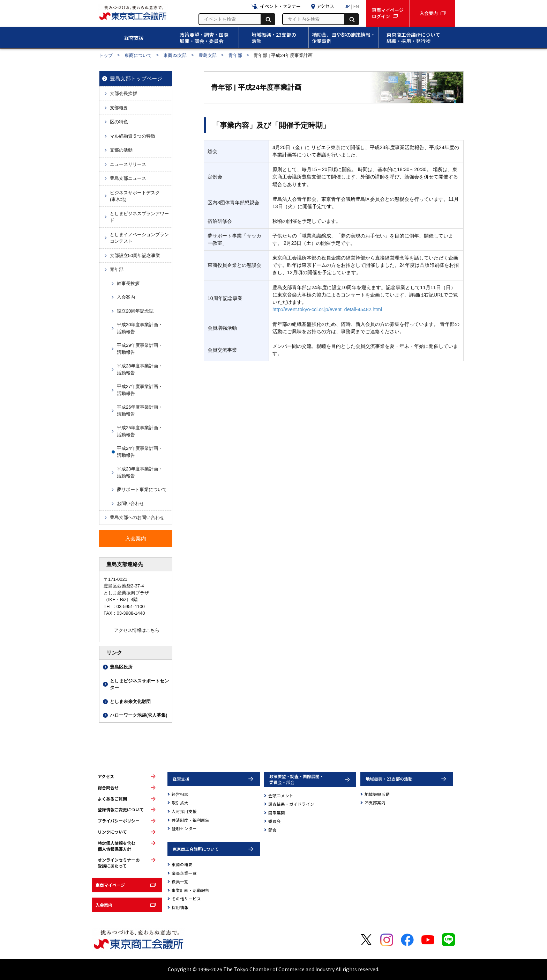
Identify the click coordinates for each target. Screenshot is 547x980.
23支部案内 (375, 803)
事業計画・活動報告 (190, 890)
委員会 (275, 821)
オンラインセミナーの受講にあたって (119, 863)
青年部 (235, 55)
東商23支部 (175, 55)
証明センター (184, 828)
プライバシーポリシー (119, 821)
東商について (138, 55)
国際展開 (277, 813)
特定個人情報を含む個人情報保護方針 (117, 846)
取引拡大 (180, 803)
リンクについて (112, 832)
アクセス (106, 776)
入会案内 (104, 905)
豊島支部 (208, 55)
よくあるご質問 (112, 799)
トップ (106, 55)
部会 (272, 830)
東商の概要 (182, 864)
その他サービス (186, 899)
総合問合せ (108, 788)
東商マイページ (110, 885)
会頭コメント (281, 796)
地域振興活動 (377, 794)
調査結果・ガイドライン (291, 804)
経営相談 (180, 794)
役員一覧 (180, 882)
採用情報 (180, 907)
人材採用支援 (184, 811)
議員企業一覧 (184, 873)
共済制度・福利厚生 (190, 820)
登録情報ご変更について (121, 810)
